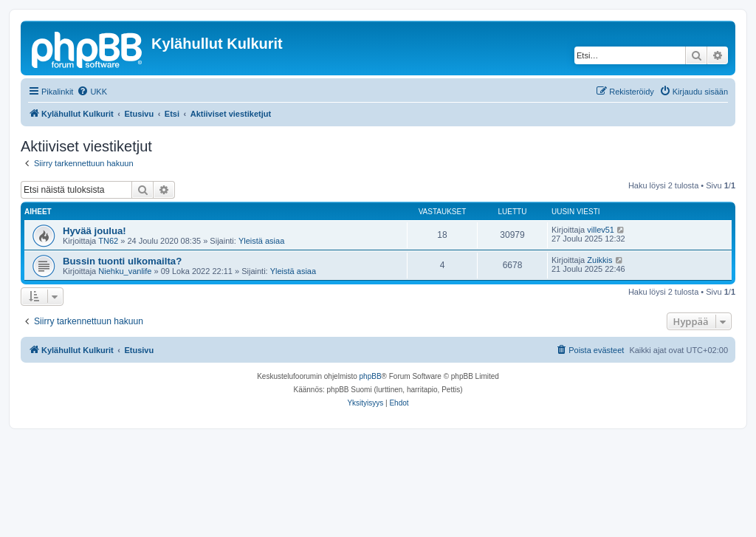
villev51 (601, 230)
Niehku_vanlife (125, 271)
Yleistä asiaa (261, 241)
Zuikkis (599, 260)
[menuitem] (92, 92)
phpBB (371, 376)
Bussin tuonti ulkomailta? (122, 261)
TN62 (108, 241)
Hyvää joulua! (94, 231)
